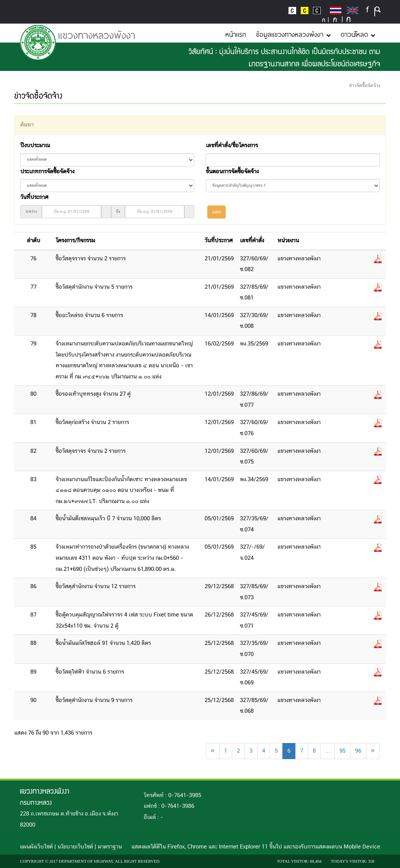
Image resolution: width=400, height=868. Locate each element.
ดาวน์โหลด (358, 34)
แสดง (216, 212)
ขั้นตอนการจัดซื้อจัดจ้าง (232, 172)
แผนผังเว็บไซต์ (36, 847)
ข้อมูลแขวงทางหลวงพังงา (293, 34)
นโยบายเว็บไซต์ (75, 847)
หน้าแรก (236, 34)
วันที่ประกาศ (34, 197)
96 (358, 751)
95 (343, 751)
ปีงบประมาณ (35, 146)
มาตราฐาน (110, 847)
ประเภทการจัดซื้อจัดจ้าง (47, 172)
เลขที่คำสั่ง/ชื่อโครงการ (232, 146)
